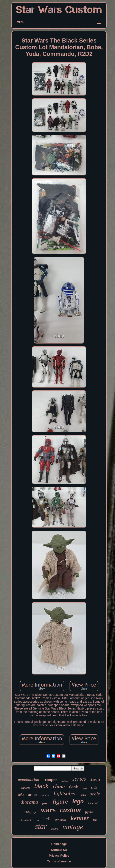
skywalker (61, 820)
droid (45, 794)
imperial (93, 803)
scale (95, 794)
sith (94, 787)
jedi (47, 819)
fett (37, 820)
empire (26, 819)
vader (55, 829)
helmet (65, 781)
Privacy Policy (59, 856)
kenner (80, 818)
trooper (50, 780)
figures (26, 788)
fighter (89, 812)
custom (70, 810)
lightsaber (65, 793)
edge (85, 788)
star (41, 826)
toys (95, 820)
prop (45, 803)
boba (83, 795)
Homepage (59, 844)
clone (59, 787)
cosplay (30, 812)
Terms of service (59, 861)
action (33, 795)
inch (95, 780)
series (79, 779)
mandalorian (28, 780)
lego (78, 801)
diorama (29, 802)
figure (60, 801)
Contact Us (59, 850)
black (41, 786)
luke (21, 795)
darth (74, 787)
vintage (73, 827)
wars (48, 810)
